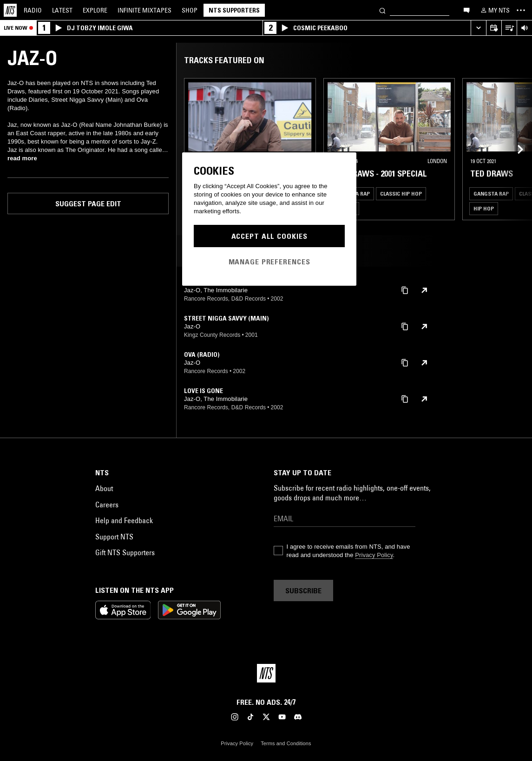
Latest (62, 10)
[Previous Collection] (514, 149)
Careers (107, 505)
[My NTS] (494, 10)
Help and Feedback (124, 520)
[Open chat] (466, 10)
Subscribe (303, 590)
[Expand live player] (478, 28)
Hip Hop (484, 208)
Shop (190, 10)
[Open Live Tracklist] (509, 28)
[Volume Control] (524, 28)
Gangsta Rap (491, 194)
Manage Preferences (269, 262)
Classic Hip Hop (401, 194)
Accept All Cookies (269, 236)
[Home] (10, 10)
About (104, 488)
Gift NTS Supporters (125, 552)
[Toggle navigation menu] (521, 10)
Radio (33, 10)
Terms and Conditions (286, 743)
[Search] (382, 10)
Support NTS (114, 537)
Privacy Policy (374, 555)
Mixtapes (144, 10)
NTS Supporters (234, 10)
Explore (95, 10)
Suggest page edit (88, 203)
